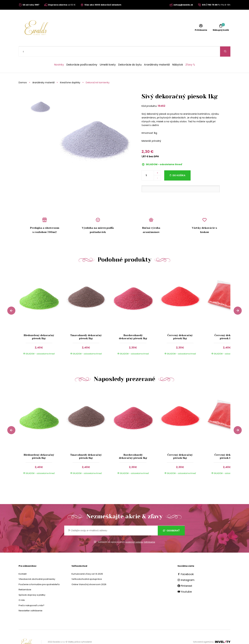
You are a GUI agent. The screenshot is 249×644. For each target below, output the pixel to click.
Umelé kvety (108, 55)
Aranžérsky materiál (157, 55)
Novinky (59, 55)
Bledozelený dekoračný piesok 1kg (39, 327)
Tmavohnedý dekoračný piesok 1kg (86, 327)
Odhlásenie (149, 532)
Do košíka (179, 165)
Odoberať (171, 520)
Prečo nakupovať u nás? (31, 595)
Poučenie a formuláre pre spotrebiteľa (39, 574)
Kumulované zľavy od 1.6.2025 (87, 564)
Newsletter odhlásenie (30, 600)
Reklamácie (25, 579)
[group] (42, 305)
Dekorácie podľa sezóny (82, 55)
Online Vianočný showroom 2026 (89, 574)
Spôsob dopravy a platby (32, 585)
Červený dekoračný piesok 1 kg (227, 327)
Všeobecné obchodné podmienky (37, 569)
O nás (22, 590)
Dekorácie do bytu (130, 55)
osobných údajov (134, 532)
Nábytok (178, 55)
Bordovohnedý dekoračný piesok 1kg (133, 327)
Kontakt (23, 564)
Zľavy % (190, 55)
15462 (161, 96)
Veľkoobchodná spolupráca (87, 569)
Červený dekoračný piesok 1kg (180, 327)
